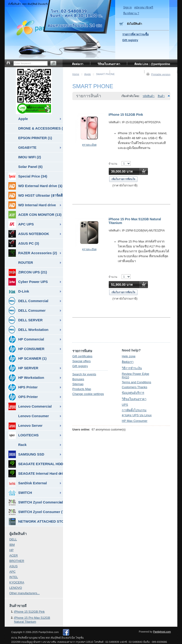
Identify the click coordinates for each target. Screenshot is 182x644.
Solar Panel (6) (30, 167)
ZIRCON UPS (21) (28, 272)
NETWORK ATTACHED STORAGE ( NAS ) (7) (36, 521)
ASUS (13, 566)
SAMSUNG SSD (26, 454)
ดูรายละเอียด (89, 145)
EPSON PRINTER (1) (35, 138)
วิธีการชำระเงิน (132, 368)
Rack (22, 445)
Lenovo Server (25, 426)
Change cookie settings (88, 394)
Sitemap (78, 384)
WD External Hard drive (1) (35, 186)
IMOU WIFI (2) (30, 157)
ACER (14, 555)
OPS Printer (23, 397)
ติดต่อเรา (128, 362)
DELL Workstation (28, 330)
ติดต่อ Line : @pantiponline (152, 64)
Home (76, 74)
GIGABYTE (27, 147)
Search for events (84, 374)
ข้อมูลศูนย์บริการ (133, 393)
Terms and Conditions (136, 382)
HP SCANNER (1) (27, 358)
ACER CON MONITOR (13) (35, 215)
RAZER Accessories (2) (33, 253)
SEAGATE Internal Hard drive (36, 474)
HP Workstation (26, 378)
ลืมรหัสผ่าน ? (131, 13)
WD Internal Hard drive (32, 205)
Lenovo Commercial (30, 406)
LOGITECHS (24, 435)
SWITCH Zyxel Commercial (36, 502)
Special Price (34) (28, 176)
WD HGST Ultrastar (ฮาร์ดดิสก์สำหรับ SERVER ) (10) (36, 195)
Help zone (129, 356)
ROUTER (26, 262)
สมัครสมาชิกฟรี (144, 7)
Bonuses (78, 379)
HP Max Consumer (135, 421)
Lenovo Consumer (34, 416)
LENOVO (16, 588)
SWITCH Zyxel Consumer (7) (36, 512)
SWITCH (20, 493)
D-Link (19, 291)
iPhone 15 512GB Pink (126, 115)
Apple (23, 119)
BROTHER (17, 561)
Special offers (82, 361)
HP (11, 550)
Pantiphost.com (162, 632)
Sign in (128, 7)
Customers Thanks (135, 387)
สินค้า (161, 96)
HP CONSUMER (26, 349)
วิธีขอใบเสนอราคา (134, 399)
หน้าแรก (98, 72)
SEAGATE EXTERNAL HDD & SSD (36, 464)
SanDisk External (28, 483)
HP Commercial (26, 339)
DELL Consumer (27, 311)
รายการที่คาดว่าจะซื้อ (135, 34)
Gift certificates (82, 356)
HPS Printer (23, 387)
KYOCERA (17, 582)
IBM (12, 545)
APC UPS (21, 224)
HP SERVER (23, 368)
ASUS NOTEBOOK (29, 234)
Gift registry (80, 366)
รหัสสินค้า (149, 96)
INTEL (14, 577)
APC (12, 572)
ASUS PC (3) (24, 243)
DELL (13, 539)
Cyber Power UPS (28, 282)
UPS (125, 405)
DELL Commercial (28, 301)
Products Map (82, 389)
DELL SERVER (25, 320)
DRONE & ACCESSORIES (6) (41, 128)
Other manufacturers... (24, 593)
